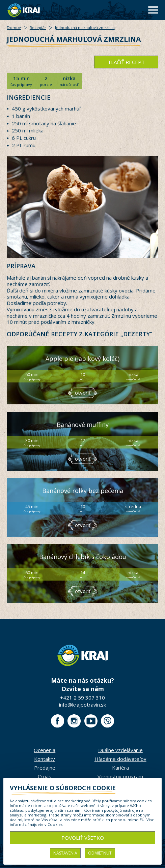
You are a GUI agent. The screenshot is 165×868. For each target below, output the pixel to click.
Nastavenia (65, 853)
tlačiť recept (126, 62)
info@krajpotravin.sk (82, 705)
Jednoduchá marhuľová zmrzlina (85, 27)
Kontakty (45, 759)
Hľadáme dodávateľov (120, 759)
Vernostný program (120, 776)
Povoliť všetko (83, 838)
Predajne (45, 768)
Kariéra (120, 768)
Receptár (38, 27)
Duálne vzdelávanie (120, 750)
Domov (14, 27)
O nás (45, 776)
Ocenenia (45, 750)
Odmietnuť (100, 853)
